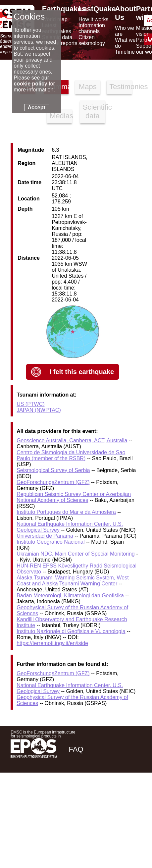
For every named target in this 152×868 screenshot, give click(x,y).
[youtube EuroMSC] (132, 796)
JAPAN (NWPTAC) (39, 410)
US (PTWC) (30, 404)
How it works (94, 19)
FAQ (76, 749)
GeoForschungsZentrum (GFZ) (53, 482)
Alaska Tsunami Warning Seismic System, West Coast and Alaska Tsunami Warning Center (73, 581)
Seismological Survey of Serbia (53, 470)
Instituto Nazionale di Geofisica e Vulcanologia (71, 631)
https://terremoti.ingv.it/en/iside (52, 643)
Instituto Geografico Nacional (51, 542)
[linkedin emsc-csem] (114, 796)
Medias (61, 116)
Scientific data (94, 111)
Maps (88, 87)
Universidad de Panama (45, 536)
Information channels (92, 28)
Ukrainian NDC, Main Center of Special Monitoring (76, 554)
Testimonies (120, 87)
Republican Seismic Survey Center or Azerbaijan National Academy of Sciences (74, 497)
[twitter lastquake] (96, 796)
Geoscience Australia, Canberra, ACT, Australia (72, 440)
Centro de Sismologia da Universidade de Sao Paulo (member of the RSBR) (71, 455)
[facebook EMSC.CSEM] (78, 796)
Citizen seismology (92, 40)
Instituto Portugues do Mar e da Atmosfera (66, 512)
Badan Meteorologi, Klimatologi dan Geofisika (70, 596)
